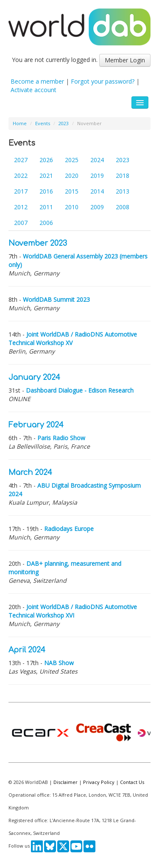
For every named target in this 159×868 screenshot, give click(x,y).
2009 (97, 207)
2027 (21, 160)
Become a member (37, 81)
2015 (72, 191)
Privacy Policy (99, 782)
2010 (72, 207)
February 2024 (36, 425)
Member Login (125, 60)
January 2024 (34, 378)
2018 (123, 176)
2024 (97, 160)
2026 (46, 160)
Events (43, 123)
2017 (21, 191)
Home (20, 123)
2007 (21, 223)
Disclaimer (66, 782)
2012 (21, 207)
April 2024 (27, 650)
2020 (72, 176)
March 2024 (30, 473)
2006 (46, 223)
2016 (46, 191)
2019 (97, 176)
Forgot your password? (103, 81)
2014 (97, 191)
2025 (72, 160)
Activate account (33, 90)
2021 (46, 176)
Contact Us (132, 782)
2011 (46, 207)
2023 (64, 123)
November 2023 (38, 243)
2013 (123, 191)
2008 (123, 207)
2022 (21, 176)
